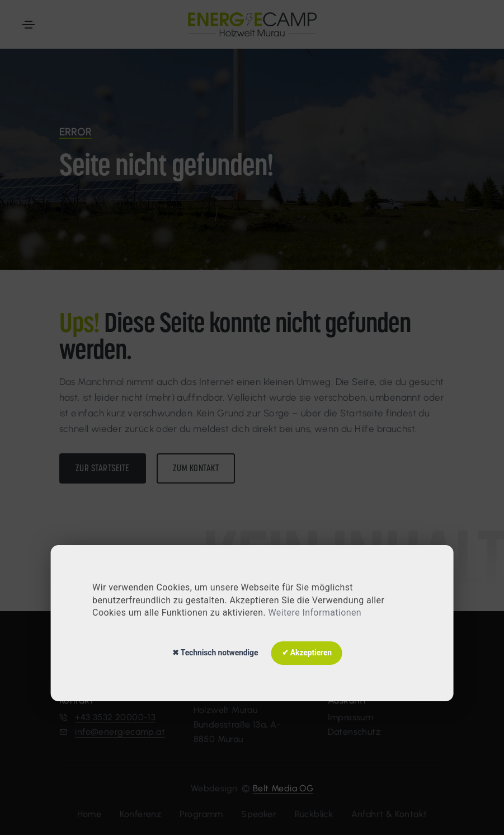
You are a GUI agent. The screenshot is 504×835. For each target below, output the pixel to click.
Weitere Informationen (315, 613)
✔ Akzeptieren (307, 653)
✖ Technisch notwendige (215, 653)
